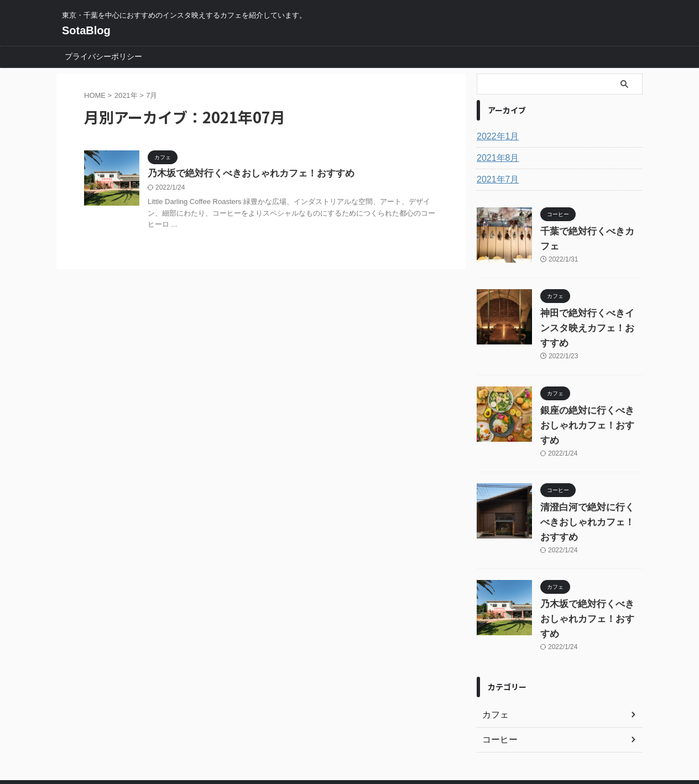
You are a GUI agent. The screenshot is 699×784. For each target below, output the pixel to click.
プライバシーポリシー (103, 56)
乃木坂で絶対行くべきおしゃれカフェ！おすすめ (245, 174)
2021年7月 (495, 180)
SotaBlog (86, 30)
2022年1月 (495, 137)
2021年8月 (495, 158)
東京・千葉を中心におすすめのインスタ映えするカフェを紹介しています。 (349, 732)
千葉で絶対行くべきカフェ (587, 232)
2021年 (126, 95)
